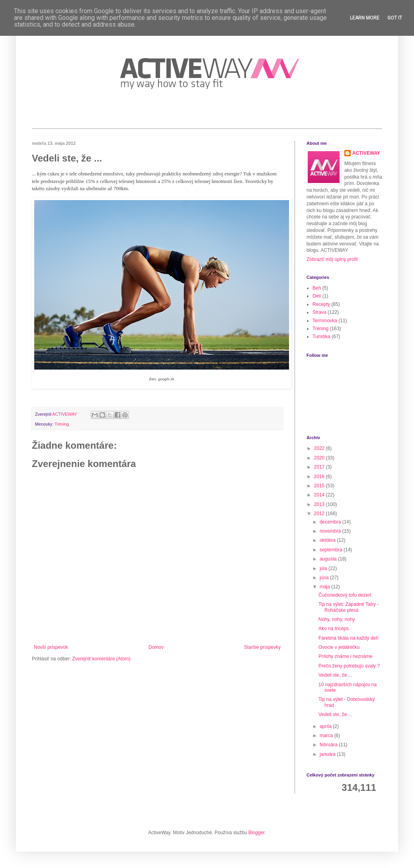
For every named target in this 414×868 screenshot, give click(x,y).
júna (325, 578)
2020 (320, 458)
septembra (332, 550)
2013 (320, 504)
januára (328, 754)
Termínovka (325, 321)
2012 (320, 514)
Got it (395, 18)
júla (324, 568)
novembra (331, 531)
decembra (331, 522)
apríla (326, 726)
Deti (317, 296)
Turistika (321, 337)
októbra (328, 540)
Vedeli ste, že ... (335, 675)
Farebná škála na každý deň (349, 638)
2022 (320, 448)
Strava (319, 312)
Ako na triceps (334, 629)
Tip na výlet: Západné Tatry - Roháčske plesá (349, 607)
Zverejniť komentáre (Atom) (101, 659)
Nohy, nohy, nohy (337, 619)
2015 (320, 486)
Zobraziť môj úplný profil (332, 259)
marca (327, 736)
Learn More (365, 18)
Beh (317, 288)
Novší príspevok (51, 647)
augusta (329, 559)
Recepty (321, 304)
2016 (320, 477)
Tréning (62, 424)
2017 (320, 467)
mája (325, 587)
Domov (156, 647)
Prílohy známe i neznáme (345, 656)
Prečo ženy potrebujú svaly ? (349, 666)
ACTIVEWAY (366, 153)
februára (329, 745)
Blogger (257, 833)
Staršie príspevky (262, 647)
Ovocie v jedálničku (339, 647)
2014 (320, 495)
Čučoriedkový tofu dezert (345, 595)
